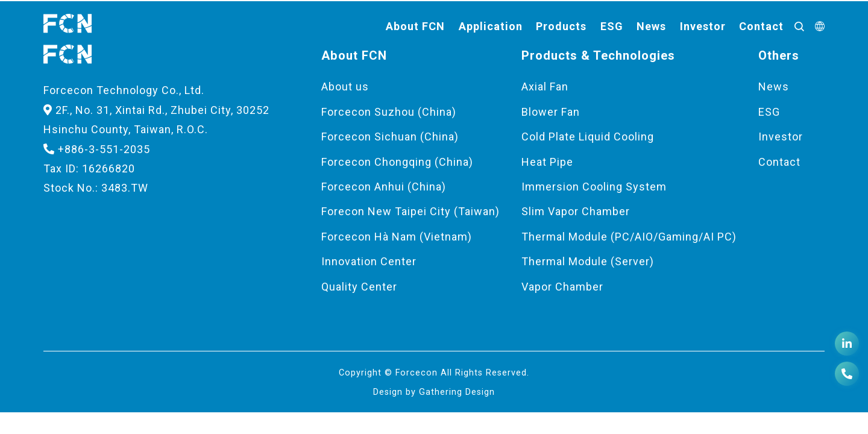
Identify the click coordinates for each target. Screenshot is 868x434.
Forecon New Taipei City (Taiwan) (410, 211)
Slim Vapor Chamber (576, 211)
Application (491, 26)
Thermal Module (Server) (588, 261)
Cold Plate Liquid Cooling (588, 137)
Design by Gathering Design (434, 392)
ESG (612, 26)
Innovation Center (369, 261)
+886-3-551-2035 (97, 149)
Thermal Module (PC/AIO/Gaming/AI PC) (629, 237)
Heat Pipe (547, 162)
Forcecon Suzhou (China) (389, 112)
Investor (703, 26)
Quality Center (359, 287)
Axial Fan (545, 86)
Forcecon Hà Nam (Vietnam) (397, 237)
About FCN (415, 26)
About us (345, 86)
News (651, 26)
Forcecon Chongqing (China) (397, 162)
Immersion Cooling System (594, 187)
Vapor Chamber (562, 287)
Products (561, 26)
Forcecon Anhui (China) (384, 187)
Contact (761, 26)
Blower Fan (551, 112)
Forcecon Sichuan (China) (390, 137)
